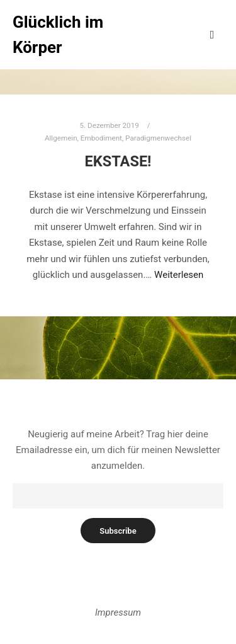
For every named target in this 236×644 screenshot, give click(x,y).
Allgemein (61, 138)
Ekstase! (118, 161)
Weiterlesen (179, 275)
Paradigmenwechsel (158, 138)
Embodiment (101, 138)
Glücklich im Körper (58, 35)
